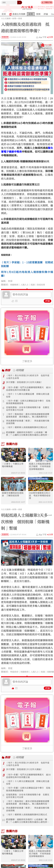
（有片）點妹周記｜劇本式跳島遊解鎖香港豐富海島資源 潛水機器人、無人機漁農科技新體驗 (28, 418)
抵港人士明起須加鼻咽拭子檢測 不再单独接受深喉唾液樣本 (40, 471)
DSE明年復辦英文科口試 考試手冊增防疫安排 (40, 501)
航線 (47, 678)
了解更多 (27, 361)
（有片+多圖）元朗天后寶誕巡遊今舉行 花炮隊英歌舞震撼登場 (29, 404)
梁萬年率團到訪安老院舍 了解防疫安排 (13, 500)
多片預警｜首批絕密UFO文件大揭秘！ (26, 383)
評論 (48, 301)
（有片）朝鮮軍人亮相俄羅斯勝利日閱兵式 (28, 431)
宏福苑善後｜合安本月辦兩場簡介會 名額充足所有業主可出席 (28, 411)
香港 (20, 19)
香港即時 (5, 541)
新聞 (14, 19)
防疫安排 (44, 285)
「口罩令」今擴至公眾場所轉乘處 (13, 470)
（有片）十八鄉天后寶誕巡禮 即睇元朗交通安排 (28, 397)
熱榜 (8, 370)
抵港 (35, 285)
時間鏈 (21, 370)
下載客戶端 (48, 2)
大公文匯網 (6, 19)
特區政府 (15, 678)
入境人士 (26, 285)
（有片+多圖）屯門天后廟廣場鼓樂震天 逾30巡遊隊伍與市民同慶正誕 (29, 390)
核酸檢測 (15, 285)
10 (3, 437)
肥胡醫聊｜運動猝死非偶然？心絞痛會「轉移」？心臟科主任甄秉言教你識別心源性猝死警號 (28, 438)
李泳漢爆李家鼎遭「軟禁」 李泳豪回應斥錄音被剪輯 (28, 425)
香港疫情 (5, 37)
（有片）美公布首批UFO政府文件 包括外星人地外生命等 (28, 377)
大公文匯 (27, 8)
